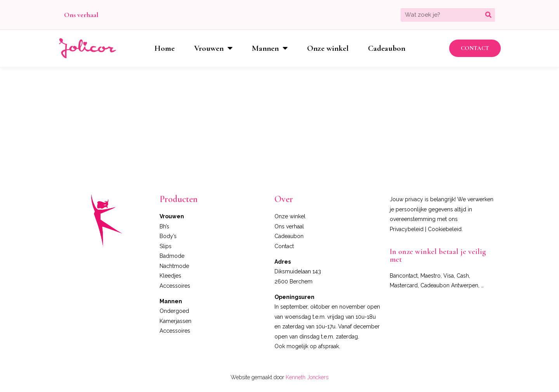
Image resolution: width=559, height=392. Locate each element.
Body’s (168, 236)
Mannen (270, 48)
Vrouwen (213, 48)
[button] (475, 48)
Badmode (172, 256)
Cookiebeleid (445, 229)
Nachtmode (174, 266)
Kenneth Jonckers (307, 377)
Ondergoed (174, 311)
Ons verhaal (81, 15)
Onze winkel (328, 48)
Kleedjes (170, 276)
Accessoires (175, 286)
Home (165, 48)
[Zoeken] (488, 15)
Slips (166, 246)
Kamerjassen (175, 321)
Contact (284, 246)
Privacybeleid (407, 229)
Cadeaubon (387, 48)
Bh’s (164, 226)
